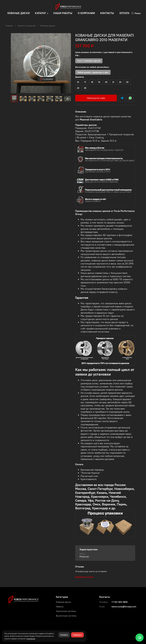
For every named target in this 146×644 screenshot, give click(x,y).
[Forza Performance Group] (24, 599)
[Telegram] (122, 98)
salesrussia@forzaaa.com (124, 607)
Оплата (124, 13)
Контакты (107, 13)
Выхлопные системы (66, 616)
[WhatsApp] (140, 638)
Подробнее (31, 639)
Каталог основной (26, 26)
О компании (86, 13)
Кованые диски (48, 26)
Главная (9, 26)
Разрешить (77, 635)
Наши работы (63, 13)
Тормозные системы (66, 611)
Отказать (64, 635)
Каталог (41, 13)
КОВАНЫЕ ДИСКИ (19, 13)
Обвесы (60, 607)
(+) (78, 82)
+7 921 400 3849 (120, 602)
